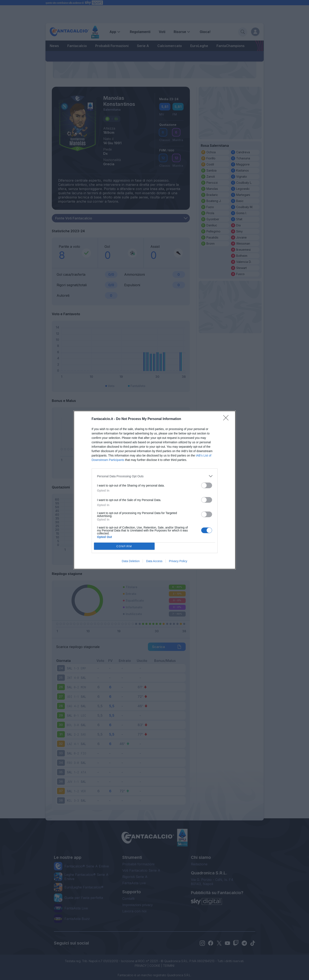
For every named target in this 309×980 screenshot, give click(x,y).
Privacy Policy (178, 561)
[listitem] (155, 476)
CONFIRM (124, 546)
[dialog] (155, 490)
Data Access (154, 561)
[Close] (227, 419)
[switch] (207, 485)
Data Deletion (131, 561)
